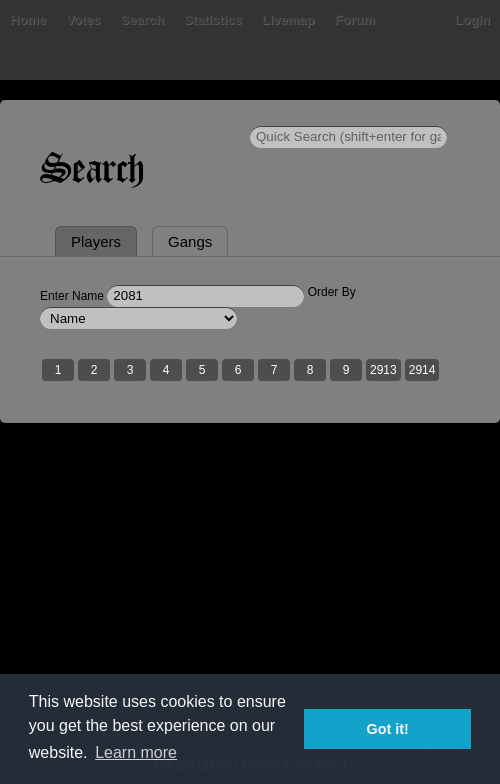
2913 (383, 370)
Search (142, 19)
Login (472, 19)
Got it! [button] (388, 729)
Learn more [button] (136, 752)
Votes (83, 19)
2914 (422, 370)
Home (28, 19)
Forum (355, 19)
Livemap (288, 19)
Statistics (213, 19)
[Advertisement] (250, 603)
